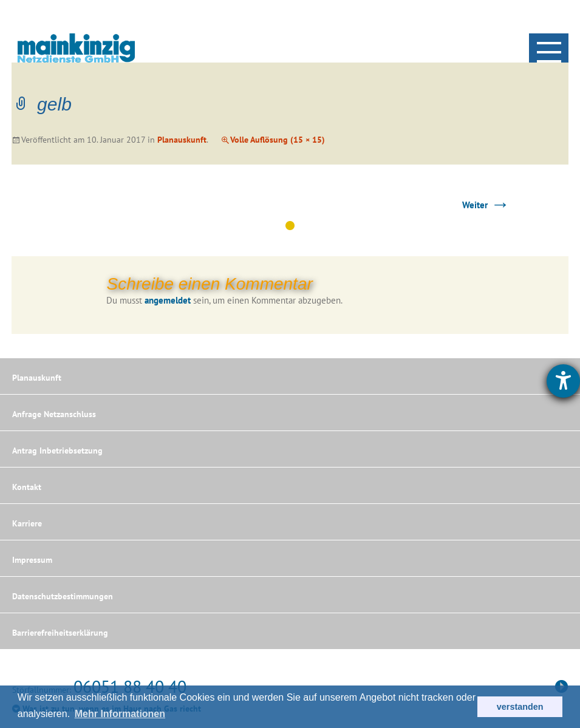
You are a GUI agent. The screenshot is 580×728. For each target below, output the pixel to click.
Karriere (27, 523)
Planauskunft (182, 140)
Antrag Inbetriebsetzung (57, 451)
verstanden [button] (520, 707)
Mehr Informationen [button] (120, 714)
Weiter (486, 205)
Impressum (32, 560)
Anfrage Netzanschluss (54, 414)
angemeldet (168, 300)
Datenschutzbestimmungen (63, 596)
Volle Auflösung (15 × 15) (278, 140)
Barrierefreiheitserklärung (60, 633)
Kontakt (27, 487)
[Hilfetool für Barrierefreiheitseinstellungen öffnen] (563, 381)
